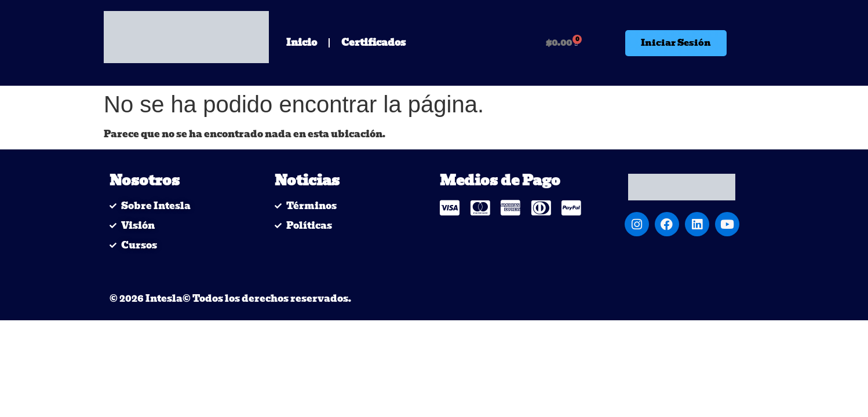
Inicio (302, 43)
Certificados (373, 43)
